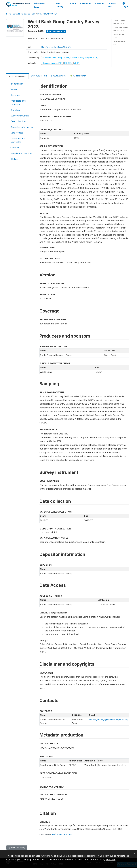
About (73, 3)
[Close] (135, 853)
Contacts (15, 148)
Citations (99, 3)
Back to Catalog (17, 848)
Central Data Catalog (21, 14)
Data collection (18, 121)
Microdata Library (40, 5)
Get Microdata (56, 31)
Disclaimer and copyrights (18, 140)
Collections (85, 3)
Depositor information (22, 127)
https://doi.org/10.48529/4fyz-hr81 (56, 47)
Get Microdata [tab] (78, 76)
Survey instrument (20, 116)
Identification (17, 84)
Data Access (17, 133)
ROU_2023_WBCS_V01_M (47, 14)
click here (111, 860)
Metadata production (21, 153)
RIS (54, 834)
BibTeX (59, 834)
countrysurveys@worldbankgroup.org (109, 720)
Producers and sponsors (18, 103)
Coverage (15, 95)
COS (34, 14)
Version (14, 89)
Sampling (15, 110)
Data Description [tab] (39, 76)
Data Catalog (59, 5)
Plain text (68, 834)
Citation (14, 159)
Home (9, 14)
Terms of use (112, 5)
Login (125, 5)
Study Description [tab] (17, 76)
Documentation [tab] (59, 76)
